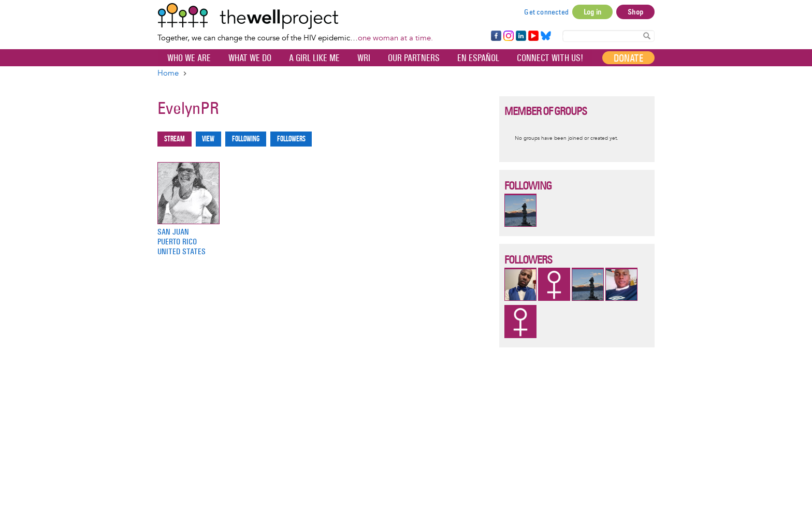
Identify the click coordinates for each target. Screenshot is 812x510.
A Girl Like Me (314, 58)
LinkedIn (521, 36)
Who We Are (189, 58)
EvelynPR (188, 108)
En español (478, 58)
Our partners (414, 58)
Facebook (496, 36)
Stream (175, 139)
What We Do (250, 58)
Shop (635, 12)
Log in (592, 12)
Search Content (647, 35)
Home (168, 73)
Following (246, 139)
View (208, 139)
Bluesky (546, 36)
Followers (291, 139)
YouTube (533, 36)
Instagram (508, 36)
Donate (628, 58)
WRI (364, 58)
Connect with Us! (550, 58)
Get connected (546, 12)
